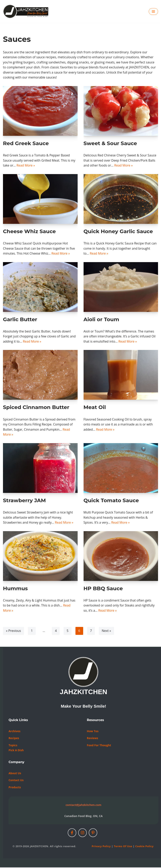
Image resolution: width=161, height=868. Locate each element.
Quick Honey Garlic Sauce (118, 232)
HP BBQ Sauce (103, 589)
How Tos (93, 732)
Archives (14, 732)
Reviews (92, 739)
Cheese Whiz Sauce (29, 232)
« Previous (13, 631)
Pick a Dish (16, 751)
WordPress (95, 864)
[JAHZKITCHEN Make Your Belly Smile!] (26, 11)
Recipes (14, 739)
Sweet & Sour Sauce (110, 144)
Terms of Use (123, 847)
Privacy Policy (101, 847)
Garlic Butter (20, 320)
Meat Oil (95, 408)
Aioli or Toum (101, 320)
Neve (62, 864)
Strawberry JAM (24, 501)
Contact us (16, 781)
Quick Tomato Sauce (111, 501)
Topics (13, 746)
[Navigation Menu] (153, 11)
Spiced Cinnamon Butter (36, 408)
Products (15, 788)
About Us (15, 774)
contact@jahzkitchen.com (83, 805)
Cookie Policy (144, 847)
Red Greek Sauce (26, 144)
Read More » (26, 166)
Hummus (15, 589)
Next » (107, 631)
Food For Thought (99, 746)
